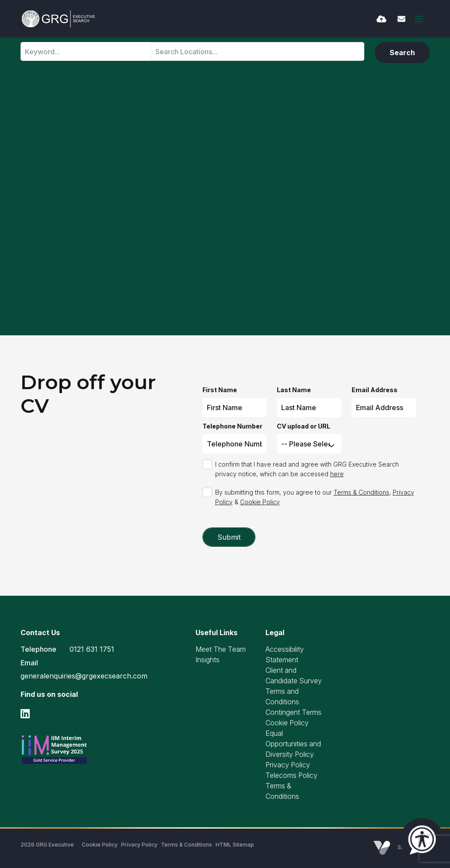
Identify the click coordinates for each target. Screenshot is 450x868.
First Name (220, 390)
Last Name (294, 390)
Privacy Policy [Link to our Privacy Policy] (139, 845)
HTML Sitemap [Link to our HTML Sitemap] (235, 845)
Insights (208, 660)
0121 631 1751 (92, 649)
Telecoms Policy (291, 775)
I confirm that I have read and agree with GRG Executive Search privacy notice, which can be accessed (307, 469)
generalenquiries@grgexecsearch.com (84, 676)
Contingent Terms (293, 712)
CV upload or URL (303, 426)
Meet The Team (221, 649)
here (337, 474)
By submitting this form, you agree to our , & (315, 497)
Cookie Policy (260, 502)
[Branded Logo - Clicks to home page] (58, 19)
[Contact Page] (401, 19)
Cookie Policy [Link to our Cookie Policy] (100, 845)
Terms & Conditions (361, 492)
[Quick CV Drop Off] (382, 19)
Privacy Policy (288, 765)
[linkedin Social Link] (25, 714)
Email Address (375, 390)
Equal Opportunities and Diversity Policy (293, 744)
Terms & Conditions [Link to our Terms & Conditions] (187, 845)
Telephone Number (232, 426)
